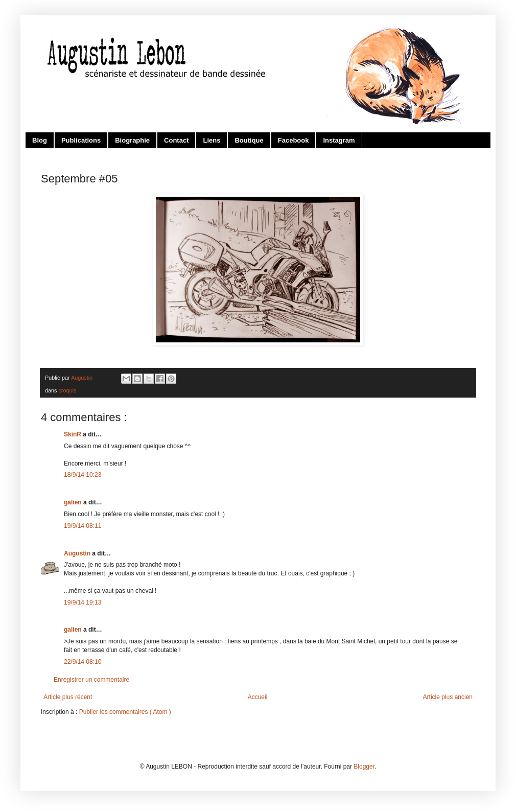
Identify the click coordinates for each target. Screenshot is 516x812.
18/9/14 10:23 (83, 475)
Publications (81, 140)
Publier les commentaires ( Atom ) (125, 712)
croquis (67, 390)
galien (74, 502)
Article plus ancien (448, 697)
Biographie (132, 140)
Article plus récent (68, 697)
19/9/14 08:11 (83, 526)
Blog (40, 140)
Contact (176, 140)
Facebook (294, 140)
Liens (212, 140)
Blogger (364, 767)
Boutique (249, 140)
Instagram (339, 140)
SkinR (73, 434)
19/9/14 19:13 (83, 602)
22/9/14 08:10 (83, 662)
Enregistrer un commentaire (91, 680)
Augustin (78, 553)
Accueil (258, 697)
